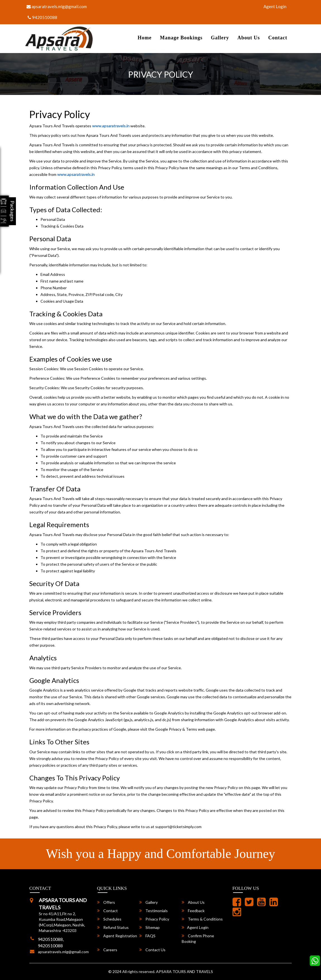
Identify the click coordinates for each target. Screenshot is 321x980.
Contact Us (152, 950)
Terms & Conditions (202, 919)
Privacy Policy (154, 919)
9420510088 (42, 17)
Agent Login (275, 6)
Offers (106, 902)
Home (145, 38)
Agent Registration (117, 936)
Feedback (193, 911)
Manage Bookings (181, 38)
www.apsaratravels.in (111, 126)
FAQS (147, 936)
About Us (249, 38)
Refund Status (113, 927)
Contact (278, 38)
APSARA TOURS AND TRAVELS (185, 971)
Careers (107, 950)
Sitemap (149, 927)
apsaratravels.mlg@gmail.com (57, 6)
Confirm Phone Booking (198, 939)
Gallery (220, 38)
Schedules (109, 919)
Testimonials (154, 911)
